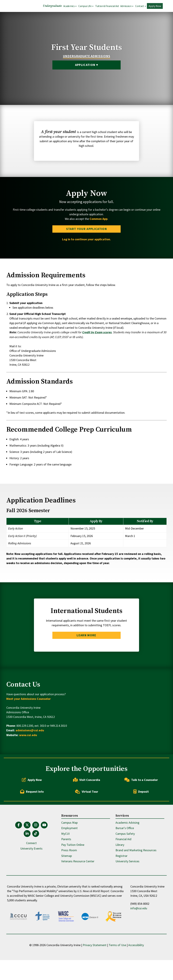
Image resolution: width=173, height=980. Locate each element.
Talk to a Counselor (141, 802)
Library (120, 867)
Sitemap (67, 878)
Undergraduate (52, 6)
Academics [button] (70, 6)
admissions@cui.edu (30, 753)
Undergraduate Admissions (87, 67)
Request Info (32, 814)
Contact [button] (141, 6)
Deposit (141, 814)
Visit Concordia (87, 802)
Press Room (69, 873)
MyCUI (65, 856)
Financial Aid (123, 862)
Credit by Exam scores (97, 355)
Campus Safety (125, 856)
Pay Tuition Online (73, 867)
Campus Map (69, 845)
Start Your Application (86, 251)
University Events (31, 871)
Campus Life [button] (86, 6)
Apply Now (155, 6)
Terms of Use (117, 965)
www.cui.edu (28, 757)
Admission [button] (127, 6)
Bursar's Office (125, 850)
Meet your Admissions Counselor (28, 721)
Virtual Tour (86, 814)
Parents (66, 862)
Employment (69, 850)
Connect (31, 865)
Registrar (121, 878)
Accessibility (136, 965)
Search (167, 6)
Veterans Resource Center (78, 884)
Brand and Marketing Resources (136, 873)
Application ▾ (86, 76)
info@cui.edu (139, 931)
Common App (99, 241)
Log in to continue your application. (86, 262)
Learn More (86, 658)
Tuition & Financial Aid (107, 6)
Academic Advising (127, 845)
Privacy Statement (95, 965)
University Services (127, 884)
